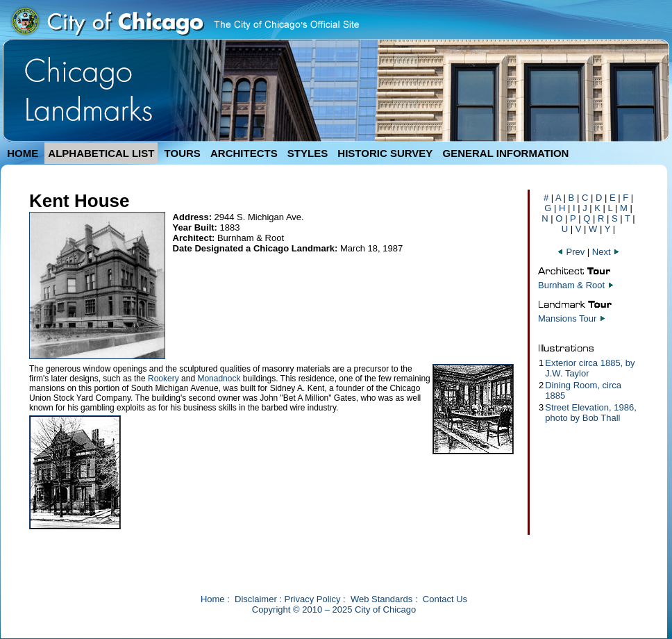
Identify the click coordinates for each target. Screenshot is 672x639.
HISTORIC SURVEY (385, 153)
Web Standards (381, 599)
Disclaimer (256, 599)
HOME (23, 153)
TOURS (183, 153)
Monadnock (219, 379)
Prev (572, 252)
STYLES (308, 153)
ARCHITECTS (244, 153)
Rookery (163, 379)
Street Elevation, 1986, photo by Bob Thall (591, 413)
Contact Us (445, 599)
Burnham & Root (571, 285)
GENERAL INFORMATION (506, 153)
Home (213, 599)
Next (606, 252)
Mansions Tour (567, 318)
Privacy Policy (313, 599)
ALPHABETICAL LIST (101, 153)
